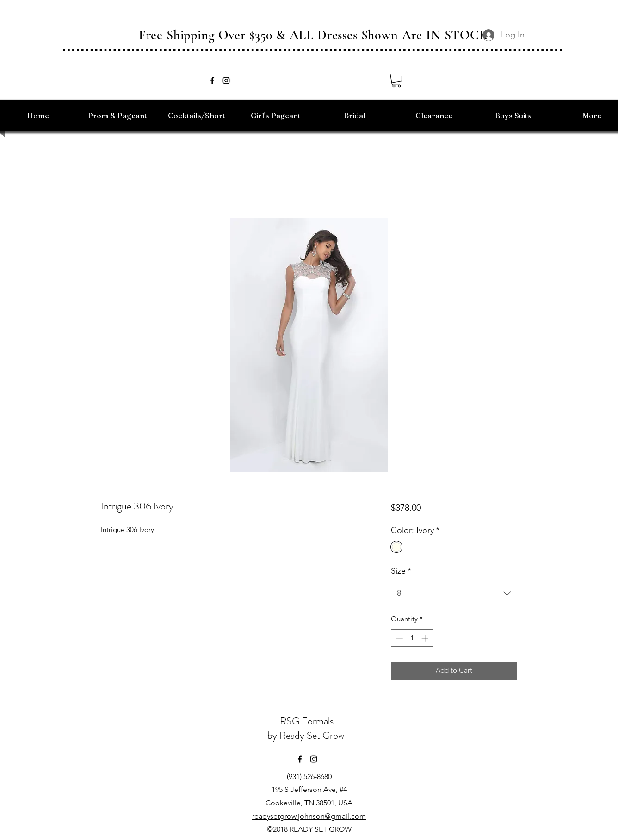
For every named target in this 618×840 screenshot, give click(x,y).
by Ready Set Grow (307, 735)
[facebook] (212, 80)
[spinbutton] (412, 638)
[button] (396, 80)
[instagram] (226, 80)
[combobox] (454, 594)
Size (401, 571)
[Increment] (426, 638)
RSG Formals (307, 721)
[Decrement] (399, 638)
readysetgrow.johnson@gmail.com (309, 816)
